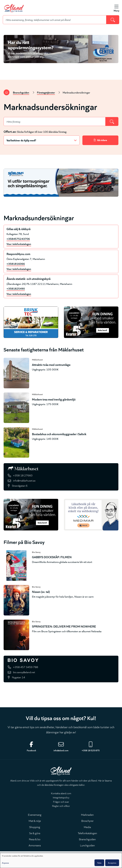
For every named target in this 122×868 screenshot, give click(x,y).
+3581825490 (16, 288)
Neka (99, 863)
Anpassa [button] (5, 863)
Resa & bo (35, 839)
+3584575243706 (18, 239)
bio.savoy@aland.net (24, 672)
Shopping (35, 827)
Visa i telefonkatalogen (19, 244)
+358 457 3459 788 (26, 667)
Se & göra (35, 833)
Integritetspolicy (61, 797)
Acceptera (112, 863)
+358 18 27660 (23, 475)
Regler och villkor (61, 806)
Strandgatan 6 (20, 485)
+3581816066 (16, 264)
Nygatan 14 (18, 677)
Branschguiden (21, 92)
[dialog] (61, 860)
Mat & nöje (35, 821)
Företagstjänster (46, 92)
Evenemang (35, 814)
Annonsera (35, 845)
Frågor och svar (61, 802)
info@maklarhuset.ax (24, 480)
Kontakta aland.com (61, 793)
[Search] (113, 20)
